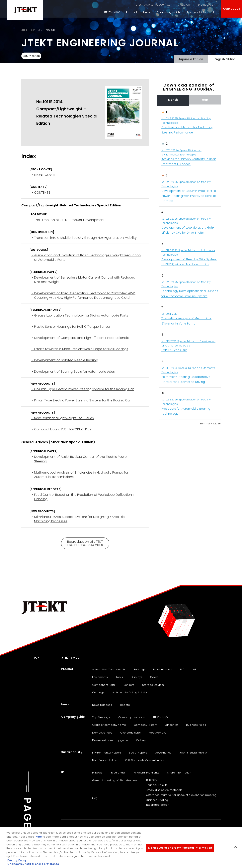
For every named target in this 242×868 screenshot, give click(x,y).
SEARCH (185, 5)
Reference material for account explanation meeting (181, 795)
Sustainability (196, 12)
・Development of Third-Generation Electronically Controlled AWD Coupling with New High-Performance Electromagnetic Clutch (83, 296)
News (147, 12)
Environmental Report (107, 753)
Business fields (196, 725)
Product (132, 12)
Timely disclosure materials (164, 790)
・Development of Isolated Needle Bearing (65, 360)
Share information (179, 773)
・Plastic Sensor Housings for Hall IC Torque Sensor (71, 327)
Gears (154, 677)
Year (205, 100)
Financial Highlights (146, 773)
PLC (182, 669)
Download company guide (110, 740)
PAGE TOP (27, 827)
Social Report (138, 753)
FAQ (95, 798)
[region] (189, 263)
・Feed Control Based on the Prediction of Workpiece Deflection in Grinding (83, 497)
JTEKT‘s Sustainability (193, 753)
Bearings (139, 669)
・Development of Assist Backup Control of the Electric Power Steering (79, 459)
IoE (194, 669)
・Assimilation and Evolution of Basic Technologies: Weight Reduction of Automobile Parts (86, 258)
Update (125, 705)
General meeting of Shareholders (115, 780)
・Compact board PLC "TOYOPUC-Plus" (62, 429)
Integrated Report (157, 805)
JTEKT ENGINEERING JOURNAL (153, 5)
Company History (145, 725)
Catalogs (98, 692)
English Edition (225, 58)
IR (213, 12)
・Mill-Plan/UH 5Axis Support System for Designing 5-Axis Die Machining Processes (78, 519)
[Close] (236, 847)
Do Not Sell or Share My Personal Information (180, 848)
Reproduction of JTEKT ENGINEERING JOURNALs (85, 543)
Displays (136, 677)
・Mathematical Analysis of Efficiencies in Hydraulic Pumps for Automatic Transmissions (80, 475)
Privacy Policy (17, 860)
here (39, 837)
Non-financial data (105, 760)
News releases (102, 705)
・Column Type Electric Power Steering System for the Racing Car (82, 389)
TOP (36, 658)
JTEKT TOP (28, 30)
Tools (119, 677)
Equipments (100, 677)
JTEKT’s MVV (112, 12)
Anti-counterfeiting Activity (130, 692)
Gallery (141, 740)
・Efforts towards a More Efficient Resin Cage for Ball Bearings (80, 349)
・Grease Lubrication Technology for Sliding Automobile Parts (80, 316)
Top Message (101, 717)
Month (173, 100)
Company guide (169, 12)
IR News (97, 773)
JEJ (40, 30)
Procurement (157, 733)
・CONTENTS (41, 193)
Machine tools (163, 669)
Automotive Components (109, 669)
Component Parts (104, 685)
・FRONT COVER (43, 175)
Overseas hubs (130, 733)
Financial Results (156, 785)
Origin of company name (109, 725)
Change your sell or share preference (33, 864)
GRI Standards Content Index (144, 760)
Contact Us (232, 9)
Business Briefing (157, 800)
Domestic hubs (102, 733)
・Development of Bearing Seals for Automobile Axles (73, 372)
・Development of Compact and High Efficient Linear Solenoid (80, 338)
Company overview (131, 717)
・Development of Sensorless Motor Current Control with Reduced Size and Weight (83, 280)
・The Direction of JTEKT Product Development (68, 220)
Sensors (129, 685)
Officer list (171, 725)
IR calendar (118, 773)
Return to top (33, 56)
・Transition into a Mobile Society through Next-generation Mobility (84, 238)
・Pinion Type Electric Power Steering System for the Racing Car (81, 400)
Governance (163, 753)
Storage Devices (153, 685)
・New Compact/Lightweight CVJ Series (62, 418)
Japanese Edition (191, 58)
